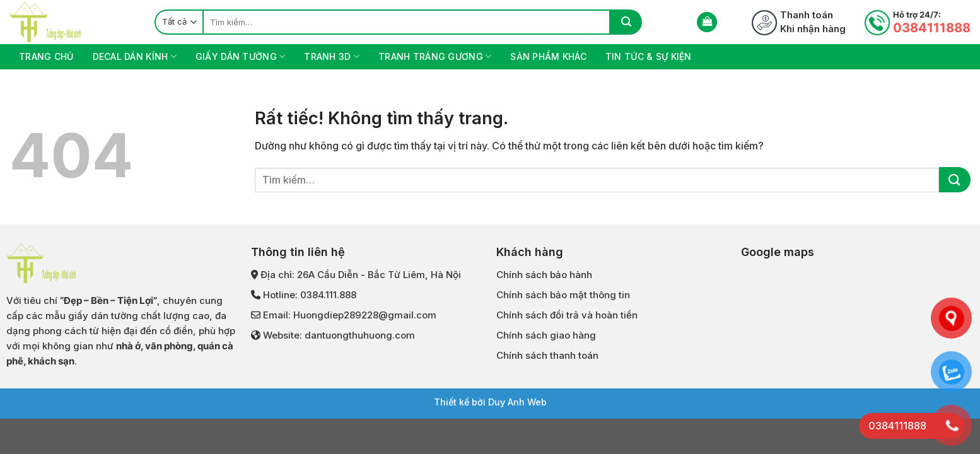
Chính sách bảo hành (544, 275)
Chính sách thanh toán (547, 355)
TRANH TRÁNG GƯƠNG (435, 56)
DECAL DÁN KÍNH (135, 56)
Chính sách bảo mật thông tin (563, 295)
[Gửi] (626, 22)
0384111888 (932, 28)
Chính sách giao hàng (546, 335)
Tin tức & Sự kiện (649, 56)
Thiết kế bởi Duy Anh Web (490, 402)
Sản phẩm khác (548, 56)
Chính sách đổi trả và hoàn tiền (567, 315)
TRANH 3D (332, 56)
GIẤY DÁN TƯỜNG (240, 56)
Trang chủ (46, 56)
